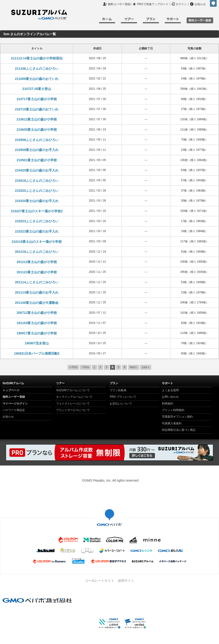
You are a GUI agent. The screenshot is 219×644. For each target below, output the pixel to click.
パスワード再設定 (14, 410)
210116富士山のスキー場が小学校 (37, 242)
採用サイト (126, 581)
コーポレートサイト (99, 581)
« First (73, 367)
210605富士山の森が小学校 (37, 130)
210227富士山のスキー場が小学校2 (37, 211)
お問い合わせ (170, 397)
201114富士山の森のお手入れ (37, 292)
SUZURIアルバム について (73, 390)
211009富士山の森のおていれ (37, 79)
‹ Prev (85, 367)
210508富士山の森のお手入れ (37, 150)
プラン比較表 (118, 390)
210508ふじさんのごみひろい (37, 140)
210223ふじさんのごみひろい (37, 221)
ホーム (107, 21)
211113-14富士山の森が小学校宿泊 (37, 58)
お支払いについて (121, 404)
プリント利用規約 (173, 410)
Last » (145, 367)
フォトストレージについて (73, 404)
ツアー (129, 21)
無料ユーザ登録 (200, 20)
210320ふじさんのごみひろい (37, 191)
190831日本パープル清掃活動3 (37, 353)
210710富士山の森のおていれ (37, 109)
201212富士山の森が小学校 (37, 262)
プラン (151, 21)
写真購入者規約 (172, 423)
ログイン (181, 4)
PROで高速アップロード (153, 4)
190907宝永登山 (37, 343)
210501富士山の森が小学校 (37, 160)
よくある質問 (170, 390)
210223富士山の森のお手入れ (37, 231)
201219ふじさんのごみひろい (37, 252)
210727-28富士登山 (37, 89)
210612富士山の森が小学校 (37, 119)
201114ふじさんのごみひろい (37, 282)
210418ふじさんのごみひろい (37, 181)
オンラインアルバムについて (74, 397)
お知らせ (200, 4)
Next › (133, 367)
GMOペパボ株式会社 (213, 3)
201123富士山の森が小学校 (37, 272)
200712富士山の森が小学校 (37, 313)
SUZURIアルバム (39, 15)
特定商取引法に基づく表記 (179, 430)
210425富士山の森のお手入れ (37, 170)
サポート (173, 21)
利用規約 (168, 404)
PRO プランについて (123, 397)
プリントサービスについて (73, 410)
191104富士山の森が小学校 (37, 323)
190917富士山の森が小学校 (37, 333)
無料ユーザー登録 (119, 4)
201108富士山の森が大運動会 (37, 303)
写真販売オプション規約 (177, 417)
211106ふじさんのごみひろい (37, 69)
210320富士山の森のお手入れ (37, 201)
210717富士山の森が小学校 (37, 99)
